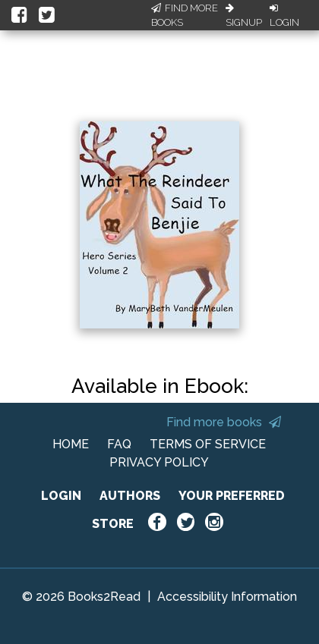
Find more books (224, 422)
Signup (244, 16)
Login (284, 16)
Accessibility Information (227, 597)
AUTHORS (130, 496)
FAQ (119, 444)
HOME (71, 444)
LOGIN (61, 496)
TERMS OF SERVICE (208, 444)
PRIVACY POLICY (159, 462)
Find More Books (185, 16)
